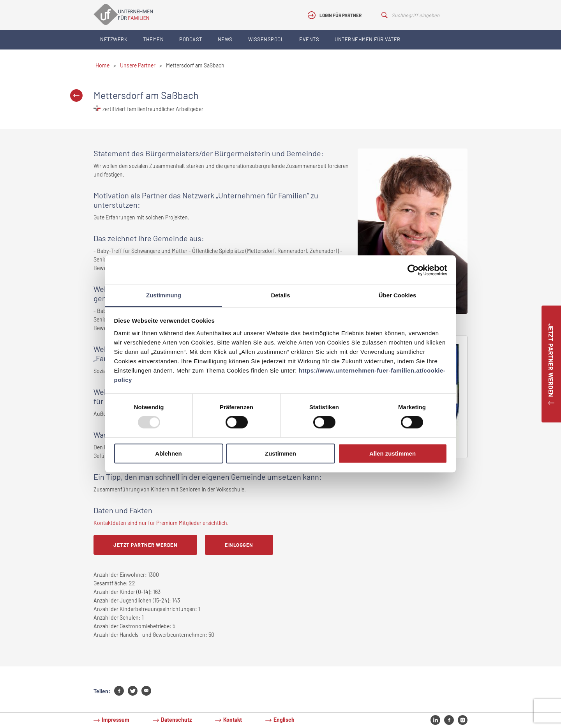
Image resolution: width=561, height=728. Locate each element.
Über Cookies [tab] (398, 295)
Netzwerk (114, 39)
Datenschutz (176, 720)
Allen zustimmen (393, 453)
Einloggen (239, 545)
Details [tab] (280, 295)
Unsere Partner (138, 65)
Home (102, 65)
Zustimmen (280, 453)
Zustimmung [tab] (164, 295)
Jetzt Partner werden (145, 545)
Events (309, 39)
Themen (153, 39)
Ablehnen (168, 453)
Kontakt (233, 720)
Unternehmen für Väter (368, 39)
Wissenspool (266, 39)
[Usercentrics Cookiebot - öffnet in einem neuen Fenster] (413, 270)
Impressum (116, 720)
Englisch (284, 720)
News (225, 39)
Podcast (191, 39)
